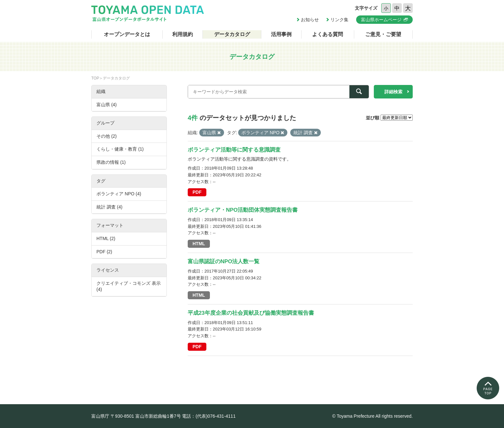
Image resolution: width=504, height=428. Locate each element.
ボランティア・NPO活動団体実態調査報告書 (243, 210)
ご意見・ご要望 (383, 34)
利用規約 (183, 34)
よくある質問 (328, 34)
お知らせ (310, 20)
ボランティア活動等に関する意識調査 (234, 150)
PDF (197, 192)
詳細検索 (393, 92)
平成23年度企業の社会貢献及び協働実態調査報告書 (251, 313)
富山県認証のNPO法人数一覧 (224, 261)
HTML (199, 244)
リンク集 (339, 20)
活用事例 (281, 34)
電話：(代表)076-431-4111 (209, 416)
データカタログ (232, 34)
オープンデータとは (127, 34)
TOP (95, 78)
